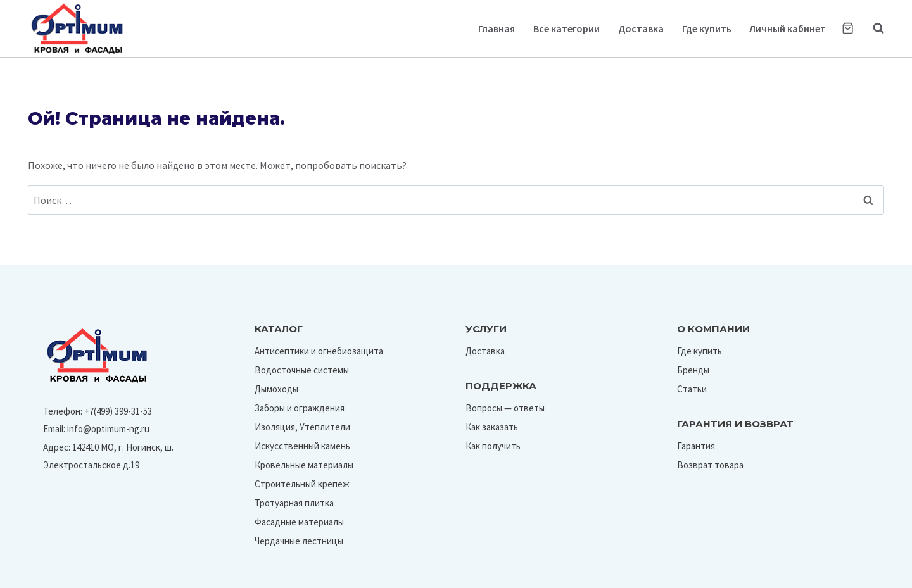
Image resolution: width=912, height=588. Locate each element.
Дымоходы (276, 389)
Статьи (692, 389)
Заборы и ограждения (300, 408)
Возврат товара (710, 465)
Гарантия (696, 446)
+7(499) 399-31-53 (118, 411)
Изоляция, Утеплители (302, 427)
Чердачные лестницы (299, 541)
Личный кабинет (788, 28)
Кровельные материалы (304, 465)
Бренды (693, 370)
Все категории (567, 28)
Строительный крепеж (302, 484)
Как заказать (492, 427)
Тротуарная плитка (294, 503)
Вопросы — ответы (505, 408)
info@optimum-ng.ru (108, 429)
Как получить (493, 446)
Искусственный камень (302, 446)
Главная (497, 28)
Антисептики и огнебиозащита (319, 351)
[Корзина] (848, 28)
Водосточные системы (302, 370)
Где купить (707, 28)
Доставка (641, 28)
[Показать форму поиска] (872, 28)
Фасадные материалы (299, 522)
